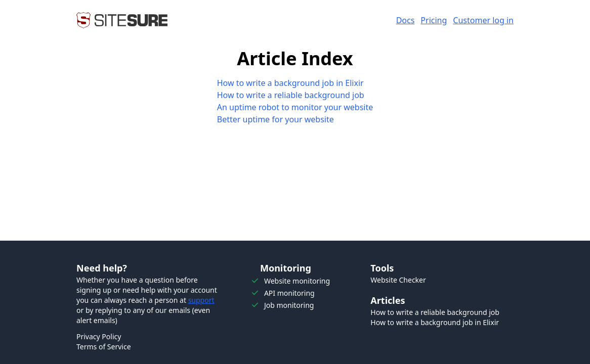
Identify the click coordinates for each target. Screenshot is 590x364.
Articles (388, 300)
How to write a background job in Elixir (290, 83)
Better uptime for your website (276, 119)
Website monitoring (297, 281)
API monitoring (289, 293)
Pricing (434, 20)
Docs (406, 20)
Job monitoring (289, 305)
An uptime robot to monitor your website (295, 107)
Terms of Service (104, 347)
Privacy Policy (99, 336)
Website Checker (398, 280)
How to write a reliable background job (291, 95)
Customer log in (483, 20)
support (201, 300)
